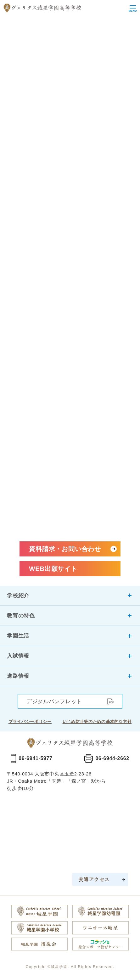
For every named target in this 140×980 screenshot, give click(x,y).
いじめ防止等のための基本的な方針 (97, 722)
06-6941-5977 (35, 758)
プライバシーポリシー (30, 722)
